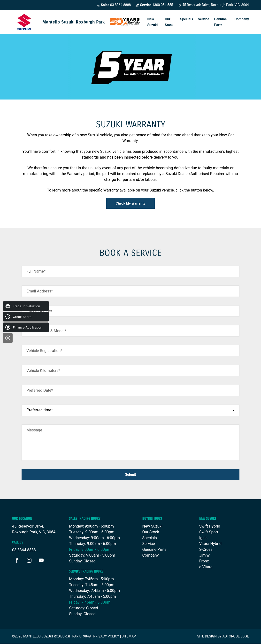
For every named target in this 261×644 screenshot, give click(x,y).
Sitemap (129, 636)
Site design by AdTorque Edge (223, 636)
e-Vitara (206, 567)
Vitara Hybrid (210, 544)
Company (242, 19)
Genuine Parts (220, 22)
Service (203, 19)
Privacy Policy (106, 636)
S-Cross (206, 549)
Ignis (203, 538)
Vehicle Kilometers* (43, 371)
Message (34, 430)
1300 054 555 (154, 5)
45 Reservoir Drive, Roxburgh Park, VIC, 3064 (213, 5)
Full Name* (36, 271)
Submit (131, 475)
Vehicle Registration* (44, 351)
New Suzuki (153, 22)
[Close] (8, 338)
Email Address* (40, 291)
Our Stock (169, 22)
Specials (187, 19)
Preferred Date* (40, 390)
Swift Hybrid (210, 526)
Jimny (204, 555)
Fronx (204, 561)
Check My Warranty (130, 203)
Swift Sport (209, 532)
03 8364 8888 (114, 5)
